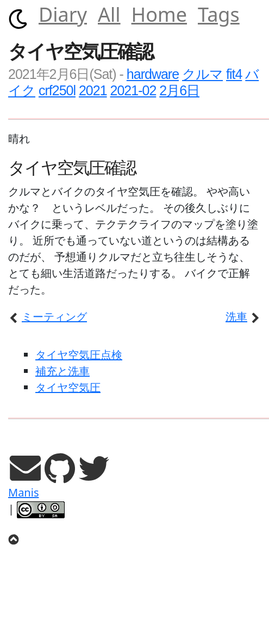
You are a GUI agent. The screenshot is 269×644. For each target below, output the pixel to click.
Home (159, 14)
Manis (23, 492)
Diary (63, 14)
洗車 (243, 317)
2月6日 (179, 90)
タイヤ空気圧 (68, 387)
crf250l (57, 90)
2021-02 (133, 90)
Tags (219, 14)
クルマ (202, 74)
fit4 (234, 74)
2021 (93, 90)
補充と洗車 (62, 371)
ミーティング (48, 317)
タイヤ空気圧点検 (79, 355)
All (109, 14)
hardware (153, 74)
